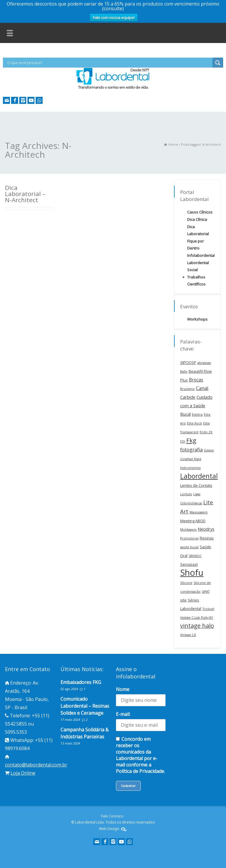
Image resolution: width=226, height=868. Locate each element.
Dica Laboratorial (198, 230)
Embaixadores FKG (81, 682)
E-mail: (123, 714)
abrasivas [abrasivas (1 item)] (204, 363)
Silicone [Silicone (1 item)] (186, 583)
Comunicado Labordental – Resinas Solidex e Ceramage (85, 706)
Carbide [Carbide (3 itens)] (188, 397)
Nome (123, 689)
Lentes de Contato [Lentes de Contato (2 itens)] (196, 485)
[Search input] (109, 63)
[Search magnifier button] (218, 63)
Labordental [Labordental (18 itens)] (199, 476)
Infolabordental (201, 255)
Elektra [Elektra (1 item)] (197, 415)
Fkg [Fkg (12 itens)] (191, 440)
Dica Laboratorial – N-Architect (25, 194)
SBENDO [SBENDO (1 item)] (195, 556)
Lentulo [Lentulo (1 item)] (186, 494)
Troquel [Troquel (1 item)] (208, 609)
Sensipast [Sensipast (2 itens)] (189, 564)
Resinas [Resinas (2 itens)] (207, 538)
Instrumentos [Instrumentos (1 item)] (190, 468)
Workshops (197, 319)
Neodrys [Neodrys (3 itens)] (206, 529)
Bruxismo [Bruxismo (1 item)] (187, 389)
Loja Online (23, 773)
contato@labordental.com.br (36, 765)
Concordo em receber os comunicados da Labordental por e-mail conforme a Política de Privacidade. (140, 755)
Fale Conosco (112, 816)
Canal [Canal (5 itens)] (202, 388)
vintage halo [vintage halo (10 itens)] (197, 626)
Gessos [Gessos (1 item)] (209, 450)
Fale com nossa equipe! (114, 18)
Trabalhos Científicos (196, 281)
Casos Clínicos (200, 212)
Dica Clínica (197, 219)
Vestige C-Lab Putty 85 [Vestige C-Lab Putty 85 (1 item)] (197, 618)
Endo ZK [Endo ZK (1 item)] (206, 432)
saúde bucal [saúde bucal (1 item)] (189, 547)
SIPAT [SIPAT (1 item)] (206, 592)
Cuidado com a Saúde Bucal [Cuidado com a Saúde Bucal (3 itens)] (196, 406)
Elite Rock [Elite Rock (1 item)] (194, 423)
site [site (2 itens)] (183, 600)
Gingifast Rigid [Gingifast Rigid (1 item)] (191, 459)
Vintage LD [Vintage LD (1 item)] (188, 635)
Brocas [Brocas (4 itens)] (196, 380)
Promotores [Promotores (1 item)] (189, 538)
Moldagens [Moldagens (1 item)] (188, 530)
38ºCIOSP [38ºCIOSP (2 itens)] (188, 362)
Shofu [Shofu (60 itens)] (192, 573)
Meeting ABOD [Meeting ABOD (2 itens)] (193, 521)
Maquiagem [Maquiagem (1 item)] (199, 512)
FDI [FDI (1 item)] (183, 441)
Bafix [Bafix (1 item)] (184, 372)
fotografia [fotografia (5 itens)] (191, 450)
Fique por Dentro (195, 245)
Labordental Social (198, 266)
